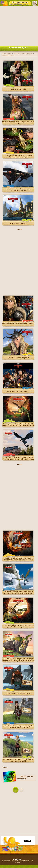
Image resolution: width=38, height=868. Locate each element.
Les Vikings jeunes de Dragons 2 (18, 391)
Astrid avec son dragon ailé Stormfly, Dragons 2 (18, 323)
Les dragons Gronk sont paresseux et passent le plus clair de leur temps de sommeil (18, 626)
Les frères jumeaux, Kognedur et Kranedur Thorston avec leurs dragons (18, 156)
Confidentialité (17, 859)
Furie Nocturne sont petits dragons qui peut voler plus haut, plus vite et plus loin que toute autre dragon (18, 459)
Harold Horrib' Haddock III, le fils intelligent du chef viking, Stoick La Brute (18, 727)
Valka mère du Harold (18, 89)
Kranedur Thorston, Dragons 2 (18, 358)
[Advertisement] (19, 26)
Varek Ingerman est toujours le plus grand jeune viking (18, 123)
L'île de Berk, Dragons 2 (18, 223)
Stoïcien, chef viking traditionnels (18, 693)
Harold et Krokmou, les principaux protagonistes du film (18, 190)
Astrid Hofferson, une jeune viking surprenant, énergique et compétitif (18, 760)
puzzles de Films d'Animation (22, 778)
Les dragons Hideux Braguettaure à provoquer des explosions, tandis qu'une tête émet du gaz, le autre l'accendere (18, 660)
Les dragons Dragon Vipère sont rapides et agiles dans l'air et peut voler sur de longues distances (18, 593)
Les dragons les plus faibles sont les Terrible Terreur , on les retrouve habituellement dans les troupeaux (18, 425)
